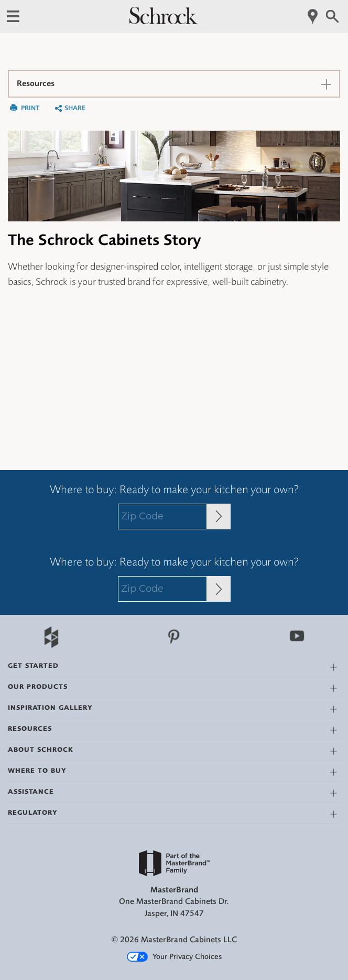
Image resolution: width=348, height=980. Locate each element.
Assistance (31, 791)
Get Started (33, 665)
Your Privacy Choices (174, 957)
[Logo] (164, 22)
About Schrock (41, 749)
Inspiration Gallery (50, 707)
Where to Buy (37, 770)
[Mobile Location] (313, 17)
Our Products (38, 686)
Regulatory (33, 812)
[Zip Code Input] (219, 516)
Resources (30, 728)
